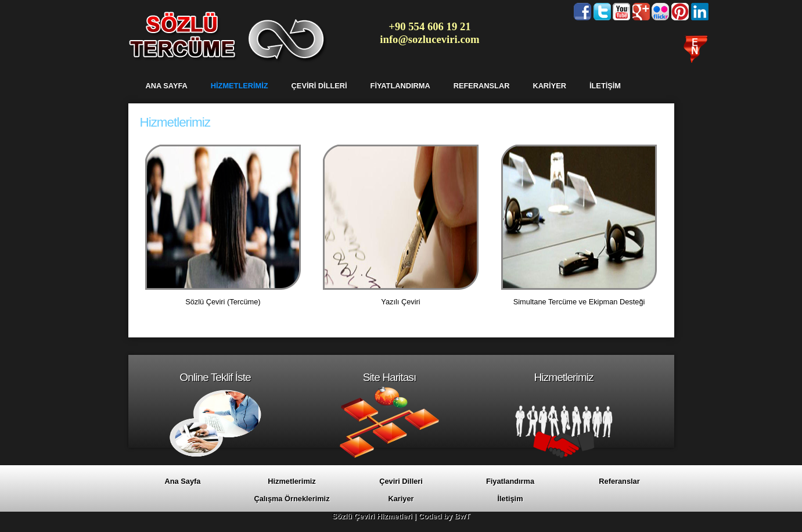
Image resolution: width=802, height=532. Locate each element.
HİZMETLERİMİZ (240, 85)
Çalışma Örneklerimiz (292, 499)
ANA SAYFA (167, 85)
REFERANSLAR (482, 85)
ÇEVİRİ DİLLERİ (319, 85)
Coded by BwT (444, 516)
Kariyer (401, 499)
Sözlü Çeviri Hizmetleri (372, 516)
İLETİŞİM (605, 85)
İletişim (510, 499)
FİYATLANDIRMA (400, 85)
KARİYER (549, 85)
